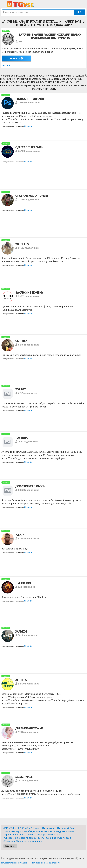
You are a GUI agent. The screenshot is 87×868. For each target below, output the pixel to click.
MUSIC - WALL (24, 777)
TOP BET (21, 389)
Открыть (17, 58)
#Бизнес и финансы (14, 838)
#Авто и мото (48, 828)
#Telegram (35, 828)
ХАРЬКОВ (21, 632)
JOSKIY (20, 535)
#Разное (6, 65)
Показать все (10, 846)
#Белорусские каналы (48, 835)
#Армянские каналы (14, 835)
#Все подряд (64, 838)
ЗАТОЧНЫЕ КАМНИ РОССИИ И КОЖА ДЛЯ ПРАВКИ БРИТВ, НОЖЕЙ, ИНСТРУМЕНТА (50, 36)
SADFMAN (21, 341)
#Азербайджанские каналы (37, 831)
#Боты (41, 838)
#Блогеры (31, 838)
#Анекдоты (59, 831)
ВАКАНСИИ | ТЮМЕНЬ (29, 293)
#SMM (25, 828)
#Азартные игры (12, 831)
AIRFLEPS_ (22, 680)
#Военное (51, 838)
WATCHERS (22, 244)
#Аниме (70, 831)
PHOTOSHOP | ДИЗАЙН (30, 99)
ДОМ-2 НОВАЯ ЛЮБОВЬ (30, 486)
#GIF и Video (10, 828)
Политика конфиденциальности (46, 863)
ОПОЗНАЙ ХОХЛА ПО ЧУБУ (32, 196)
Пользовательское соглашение (14, 863)
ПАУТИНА (21, 438)
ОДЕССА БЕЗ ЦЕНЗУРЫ (29, 147)
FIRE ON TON (23, 583)
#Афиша (31, 835)
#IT (19, 828)
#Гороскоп (9, 841)
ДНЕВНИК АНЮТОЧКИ (29, 728)
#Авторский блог (66, 828)
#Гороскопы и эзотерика (29, 841)
